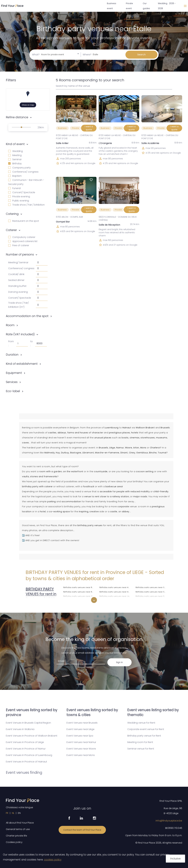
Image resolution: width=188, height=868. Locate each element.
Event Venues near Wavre (81, 749)
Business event (112, 6)
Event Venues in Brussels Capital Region (28, 723)
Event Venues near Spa (80, 736)
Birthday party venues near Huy (115, 592)
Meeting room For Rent (140, 742)
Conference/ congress (23, 172)
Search (141, 55)
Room (10, 325)
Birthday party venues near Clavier (80, 600)
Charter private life (16, 836)
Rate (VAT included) (20, 334)
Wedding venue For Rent (141, 723)
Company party (19, 168)
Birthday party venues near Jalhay (116, 596)
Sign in (119, 662)
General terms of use (18, 829)
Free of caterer (19, 245)
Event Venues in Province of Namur (26, 749)
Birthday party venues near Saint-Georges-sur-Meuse (152, 587)
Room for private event (53, 55)
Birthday (15, 164)
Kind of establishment (22, 364)
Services (12, 382)
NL (13, 813)
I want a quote (89, 128)
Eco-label (13, 391)
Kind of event (15, 144)
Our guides (146, 6)
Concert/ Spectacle (22, 192)
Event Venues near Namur (81, 742)
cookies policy (53, 860)
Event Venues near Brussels (82, 723)
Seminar (15, 159)
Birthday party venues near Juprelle (116, 600)
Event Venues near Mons (81, 755)
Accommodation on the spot (27, 316)
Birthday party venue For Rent (144, 736)
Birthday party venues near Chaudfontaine (80, 596)
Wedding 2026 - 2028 (167, 6)
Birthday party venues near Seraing (152, 600)
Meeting (15, 155)
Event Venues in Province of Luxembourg (29, 755)
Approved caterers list (23, 241)
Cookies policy (14, 842)
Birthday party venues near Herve (116, 587)
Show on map (28, 105)
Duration (12, 355)
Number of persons (20, 254)
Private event (129, 6)
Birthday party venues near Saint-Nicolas (152, 592)
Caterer (11, 230)
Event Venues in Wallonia (20, 729)
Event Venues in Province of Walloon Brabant (32, 736)
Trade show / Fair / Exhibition (26, 205)
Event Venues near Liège (80, 729)
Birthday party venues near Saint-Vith (152, 596)
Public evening (19, 201)
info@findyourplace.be (169, 821)
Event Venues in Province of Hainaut (26, 762)
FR (7, 813)
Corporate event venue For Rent (146, 729)
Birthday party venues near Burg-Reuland (80, 587)
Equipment (14, 373)
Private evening (19, 196)
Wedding (15, 151)
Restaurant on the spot (24, 221)
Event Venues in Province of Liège (25, 742)
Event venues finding (24, 773)
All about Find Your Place (20, 823)
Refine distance (17, 117)
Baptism (15, 176)
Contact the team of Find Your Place (82, 830)
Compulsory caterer (22, 237)
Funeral (14, 188)
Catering (12, 214)
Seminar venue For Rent (141, 749)
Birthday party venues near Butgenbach (80, 592)
